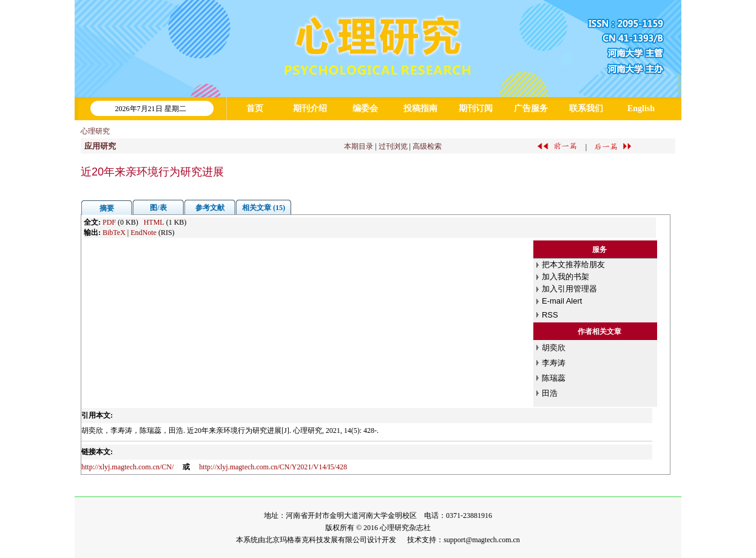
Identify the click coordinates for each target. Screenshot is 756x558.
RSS (550, 315)
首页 (255, 108)
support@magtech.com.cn (482, 540)
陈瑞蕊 (554, 378)
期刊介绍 (310, 108)
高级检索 (427, 146)
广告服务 (531, 108)
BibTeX (114, 233)
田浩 (550, 393)
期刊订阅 (476, 108)
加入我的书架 (565, 277)
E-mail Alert (562, 301)
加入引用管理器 (569, 289)
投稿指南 (420, 108)
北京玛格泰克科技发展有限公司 (316, 540)
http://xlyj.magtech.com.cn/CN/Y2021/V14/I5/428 (273, 467)
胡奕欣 (554, 348)
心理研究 (95, 131)
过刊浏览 (393, 146)
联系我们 (586, 108)
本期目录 (359, 146)
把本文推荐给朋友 (573, 264)
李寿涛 (554, 363)
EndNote (143, 233)
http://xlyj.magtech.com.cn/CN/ (127, 467)
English (641, 108)
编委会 (365, 108)
